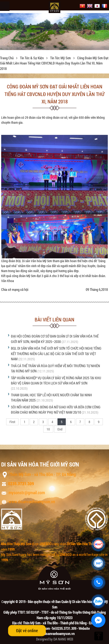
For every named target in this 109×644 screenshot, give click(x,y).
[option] (54, 32)
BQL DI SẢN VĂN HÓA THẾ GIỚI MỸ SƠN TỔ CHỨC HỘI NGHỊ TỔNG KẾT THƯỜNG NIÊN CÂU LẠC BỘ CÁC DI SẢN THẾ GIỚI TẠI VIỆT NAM (56, 354)
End (60, 429)
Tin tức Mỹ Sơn (61, 58)
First (12, 422)
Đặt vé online (27, 630)
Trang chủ (7, 58)
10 (48, 429)
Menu (5, 6)
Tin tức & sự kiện (32, 58)
